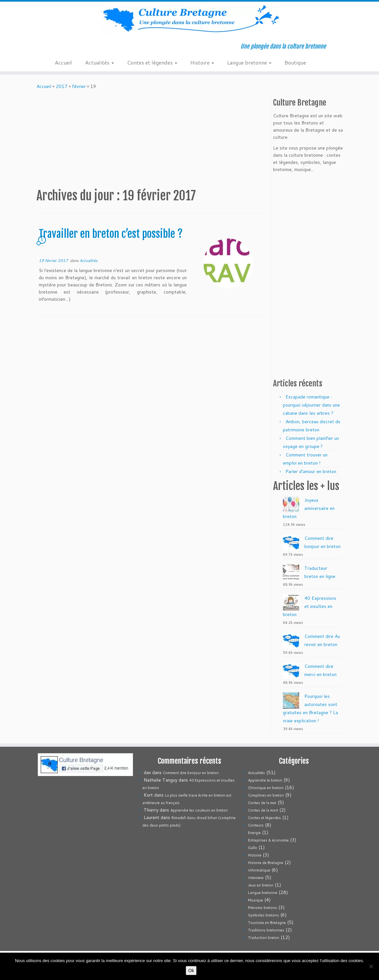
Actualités (100, 62)
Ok (191, 971)
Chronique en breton (266, 788)
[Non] (371, 966)
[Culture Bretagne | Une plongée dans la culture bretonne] (189, 20)
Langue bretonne (249, 62)
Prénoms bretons (262, 908)
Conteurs (256, 825)
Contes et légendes (152, 62)
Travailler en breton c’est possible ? (111, 234)
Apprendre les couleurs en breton (199, 810)
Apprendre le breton (265, 780)
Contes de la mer (262, 803)
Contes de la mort (263, 810)
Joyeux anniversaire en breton (309, 508)
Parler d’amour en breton (311, 471)
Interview (256, 878)
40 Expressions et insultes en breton (310, 606)
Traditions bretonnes (266, 930)
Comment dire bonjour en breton (191, 773)
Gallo (253, 848)
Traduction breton (264, 938)
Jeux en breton (261, 885)
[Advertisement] (155, 139)
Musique (255, 900)
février (79, 86)
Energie (254, 833)
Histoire (202, 62)
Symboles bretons (263, 915)
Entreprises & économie (268, 840)
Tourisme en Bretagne (267, 923)
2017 (62, 86)
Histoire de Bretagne (266, 863)
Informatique (259, 870)
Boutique (295, 62)
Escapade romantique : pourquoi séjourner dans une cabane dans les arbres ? (311, 405)
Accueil (63, 62)
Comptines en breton (266, 795)
